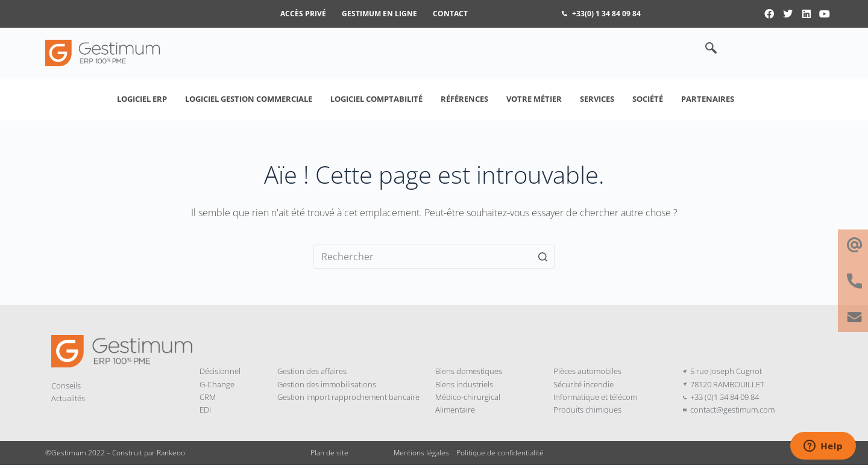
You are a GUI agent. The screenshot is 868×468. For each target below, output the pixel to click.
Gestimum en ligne (379, 14)
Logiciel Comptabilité (376, 99)
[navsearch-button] (705, 49)
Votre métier (534, 99)
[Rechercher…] (434, 257)
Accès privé (303, 14)
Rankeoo (171, 453)
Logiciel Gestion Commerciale (249, 99)
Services (597, 99)
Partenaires (708, 99)
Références (464, 99)
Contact (450, 14)
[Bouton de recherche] (542, 257)
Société (648, 99)
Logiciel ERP (142, 99)
